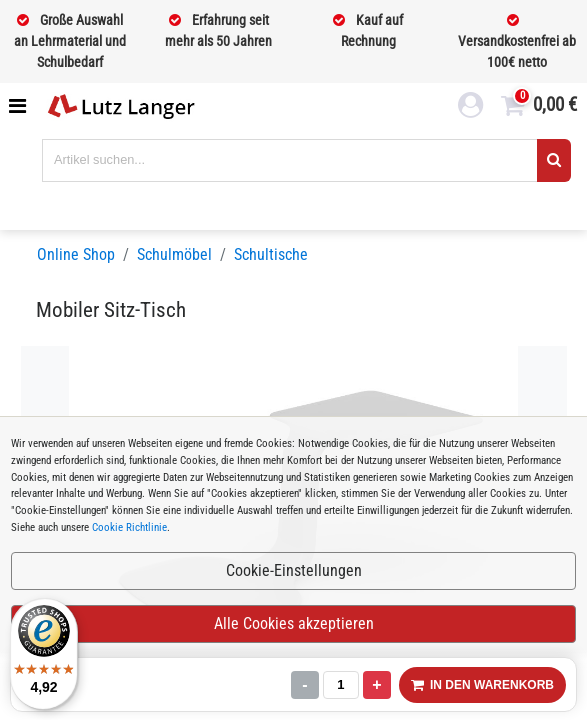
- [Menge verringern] (304, 684)
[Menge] (341, 685)
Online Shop (76, 254)
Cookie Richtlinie (129, 527)
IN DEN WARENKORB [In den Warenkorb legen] (482, 685)
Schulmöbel (174, 254)
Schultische (271, 254)
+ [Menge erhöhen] (376, 684)
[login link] (471, 108)
